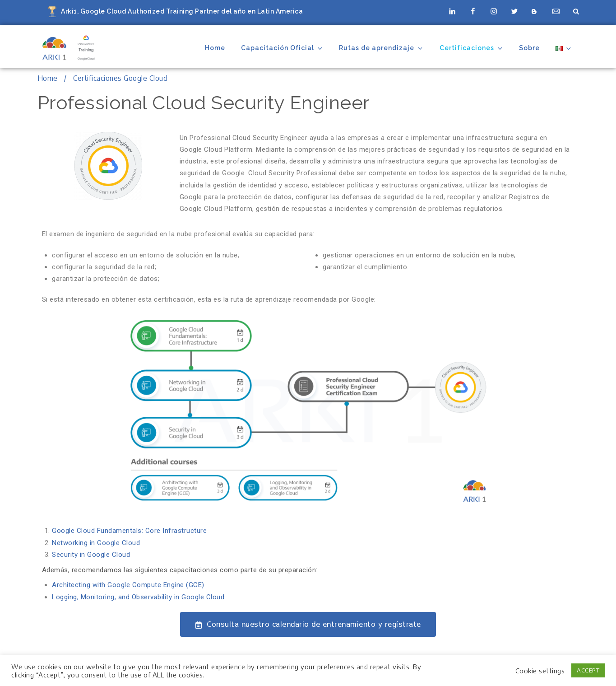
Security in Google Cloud (91, 555)
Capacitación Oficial (282, 48)
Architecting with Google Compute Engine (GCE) (128, 585)
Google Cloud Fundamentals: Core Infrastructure (129, 531)
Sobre (529, 48)
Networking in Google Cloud (96, 543)
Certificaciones (472, 48)
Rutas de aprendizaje (381, 48)
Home (215, 48)
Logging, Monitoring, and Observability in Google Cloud (138, 597)
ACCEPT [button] (588, 670)
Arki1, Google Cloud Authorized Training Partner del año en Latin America (182, 11)
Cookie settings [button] (540, 671)
